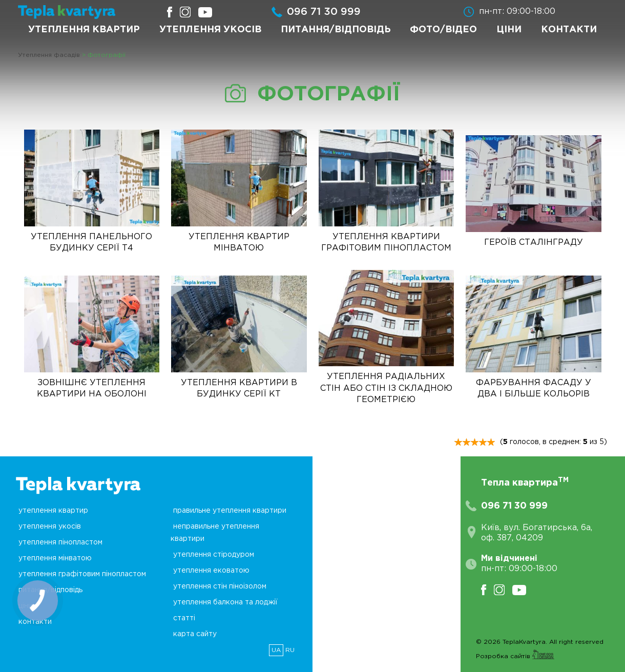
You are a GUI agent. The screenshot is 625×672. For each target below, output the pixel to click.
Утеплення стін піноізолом (220, 586)
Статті (184, 618)
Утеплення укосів (210, 30)
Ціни (509, 30)
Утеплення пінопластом (60, 542)
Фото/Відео (443, 30)
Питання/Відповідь (336, 30)
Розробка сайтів (515, 656)
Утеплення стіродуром (214, 555)
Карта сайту (195, 634)
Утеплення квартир (84, 30)
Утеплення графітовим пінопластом (82, 574)
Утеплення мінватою (55, 558)
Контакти (569, 30)
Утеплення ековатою (211, 571)
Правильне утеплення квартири (230, 511)
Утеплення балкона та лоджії (225, 602)
